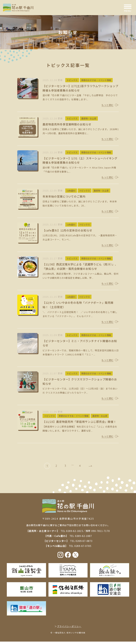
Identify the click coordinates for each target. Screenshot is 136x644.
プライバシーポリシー (69, 629)
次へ (89, 468)
